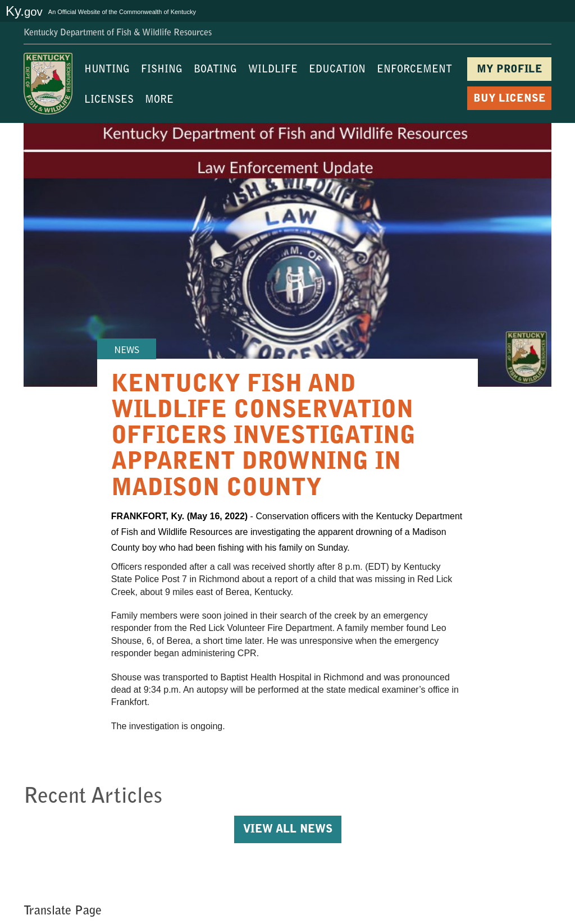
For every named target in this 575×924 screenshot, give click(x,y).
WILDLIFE (273, 70)
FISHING (162, 70)
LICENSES (109, 100)
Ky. (24, 11)
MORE (159, 100)
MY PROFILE (510, 70)
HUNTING (107, 70)
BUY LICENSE (510, 99)
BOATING (215, 70)
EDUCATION (337, 70)
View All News (288, 830)
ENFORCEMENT (414, 70)
